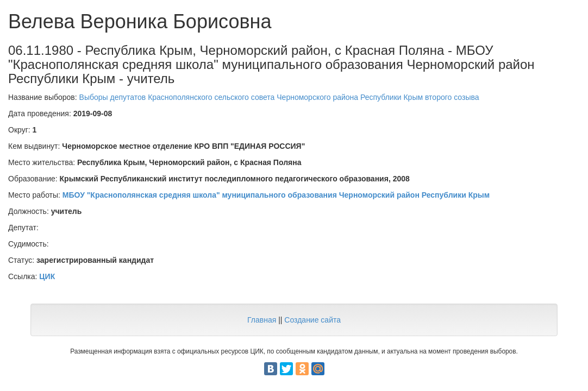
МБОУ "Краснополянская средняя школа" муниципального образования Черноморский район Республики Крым (276, 195)
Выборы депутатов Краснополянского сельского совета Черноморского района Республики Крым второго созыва (279, 97)
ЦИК (47, 276)
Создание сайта (312, 320)
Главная (262, 320)
